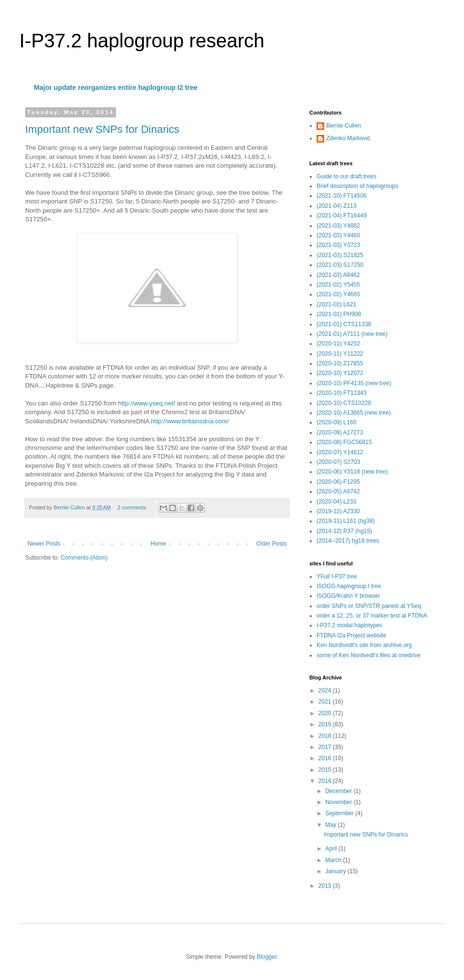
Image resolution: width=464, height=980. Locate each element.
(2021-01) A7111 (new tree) (352, 334)
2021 (326, 702)
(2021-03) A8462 (338, 275)
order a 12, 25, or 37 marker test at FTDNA (372, 616)
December (340, 791)
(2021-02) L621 (336, 304)
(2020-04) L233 (336, 502)
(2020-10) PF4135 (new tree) (354, 383)
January (336, 871)
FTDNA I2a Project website (351, 635)
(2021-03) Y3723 (338, 245)
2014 (326, 781)
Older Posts (271, 544)
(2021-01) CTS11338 (344, 324)
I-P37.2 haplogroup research (142, 41)
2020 (326, 713)
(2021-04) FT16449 (341, 216)
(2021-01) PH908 (339, 314)
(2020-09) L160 (336, 422)
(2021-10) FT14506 (341, 196)
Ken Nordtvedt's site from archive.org (364, 645)
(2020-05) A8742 (338, 491)
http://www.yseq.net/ (146, 403)
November (340, 802)
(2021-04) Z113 (337, 206)
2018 (326, 736)
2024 (326, 691)
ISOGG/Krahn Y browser (348, 596)
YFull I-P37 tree (337, 576)
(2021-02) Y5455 (338, 285)
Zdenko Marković (348, 138)
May (332, 825)
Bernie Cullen (344, 126)
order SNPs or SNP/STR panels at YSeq (369, 606)
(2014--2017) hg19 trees (348, 541)
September (340, 813)
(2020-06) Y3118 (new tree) (352, 472)
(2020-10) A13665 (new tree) (354, 413)
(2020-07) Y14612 (340, 452)
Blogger (267, 957)
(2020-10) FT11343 (341, 393)
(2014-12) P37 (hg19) (344, 531)
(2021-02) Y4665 (338, 294)
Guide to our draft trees (346, 176)
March (334, 860)
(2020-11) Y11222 (340, 354)
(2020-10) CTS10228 (344, 403)
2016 (326, 758)
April (332, 849)
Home (159, 544)
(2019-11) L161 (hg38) (346, 521)
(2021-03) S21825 (340, 255)
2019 (326, 724)
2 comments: (133, 507)
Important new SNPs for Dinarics (102, 129)
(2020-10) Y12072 (340, 373)
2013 (326, 886)
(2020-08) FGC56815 (344, 442)
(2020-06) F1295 (338, 482)
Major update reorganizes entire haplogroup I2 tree (116, 87)
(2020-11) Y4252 (338, 344)
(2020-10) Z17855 (340, 363)
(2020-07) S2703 (338, 462)
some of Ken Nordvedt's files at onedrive (369, 655)
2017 (326, 747)
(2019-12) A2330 (338, 511)
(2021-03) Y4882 (338, 226)
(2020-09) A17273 (340, 432)
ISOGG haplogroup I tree (349, 586)
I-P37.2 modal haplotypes (349, 625)
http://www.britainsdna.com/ (190, 421)
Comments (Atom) (84, 558)
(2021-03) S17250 (340, 265)
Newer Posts (44, 544)
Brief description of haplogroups (357, 186)
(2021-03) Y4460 (338, 235)
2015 (326, 770)
